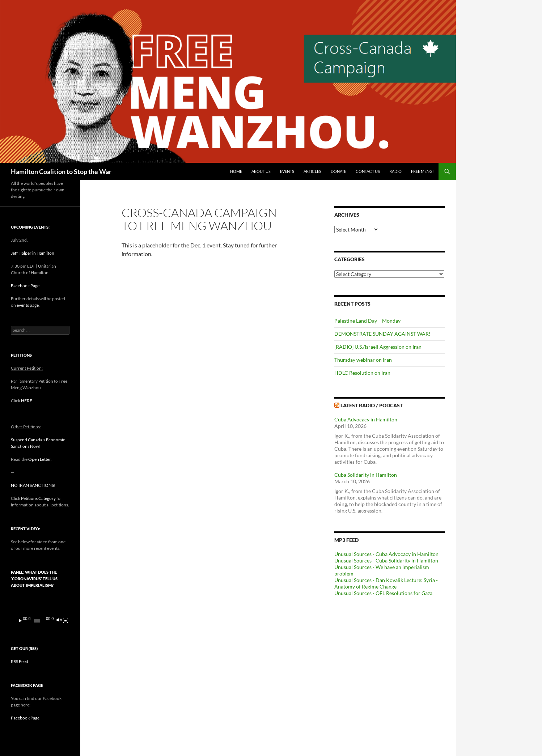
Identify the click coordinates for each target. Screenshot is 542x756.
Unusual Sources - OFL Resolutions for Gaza (383, 593)
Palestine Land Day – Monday (367, 321)
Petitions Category (38, 498)
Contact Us (368, 171)
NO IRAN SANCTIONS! (33, 485)
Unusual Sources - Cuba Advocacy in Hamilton (386, 554)
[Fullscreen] (65, 621)
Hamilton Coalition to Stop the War (61, 171)
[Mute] (59, 621)
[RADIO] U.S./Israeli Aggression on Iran (378, 347)
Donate (338, 171)
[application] (40, 611)
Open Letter (39, 459)
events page (28, 305)
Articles (312, 171)
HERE (27, 401)
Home (236, 171)
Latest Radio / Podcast (372, 405)
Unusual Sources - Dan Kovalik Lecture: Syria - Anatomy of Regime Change (386, 583)
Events (287, 171)
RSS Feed (20, 661)
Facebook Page (25, 286)
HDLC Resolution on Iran (362, 373)
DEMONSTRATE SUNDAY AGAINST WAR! (382, 334)
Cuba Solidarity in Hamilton (366, 475)
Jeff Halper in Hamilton (33, 253)
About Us (261, 171)
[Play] (20, 621)
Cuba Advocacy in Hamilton (366, 419)
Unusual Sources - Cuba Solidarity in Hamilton (386, 560)
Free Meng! (422, 171)
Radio (395, 171)
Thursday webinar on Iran (363, 360)
